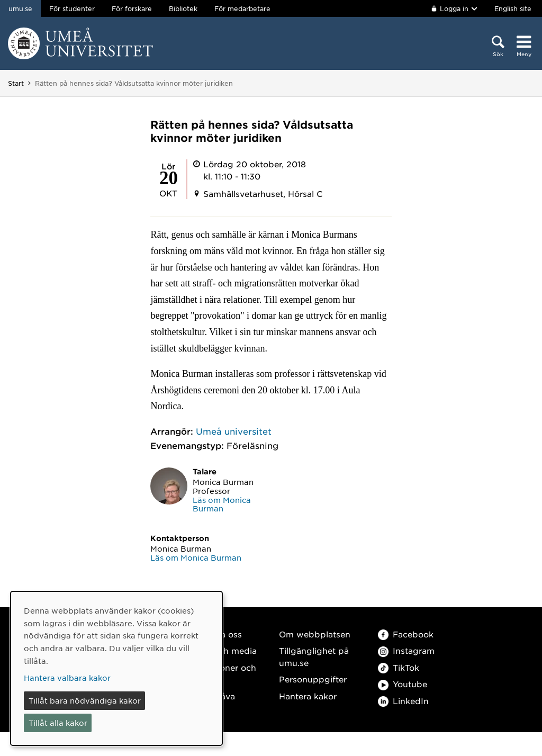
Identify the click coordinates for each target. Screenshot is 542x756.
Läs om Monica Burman (222, 504)
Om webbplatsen (315, 634)
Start (16, 83)
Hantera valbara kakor (67, 678)
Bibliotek (183, 8)
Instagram (406, 650)
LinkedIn (403, 701)
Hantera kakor (308, 696)
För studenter (72, 8)
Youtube (403, 684)
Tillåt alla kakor (58, 723)
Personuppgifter (313, 679)
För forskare (132, 8)
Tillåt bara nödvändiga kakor (85, 700)
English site (513, 8)
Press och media (223, 650)
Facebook (406, 634)
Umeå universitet (234, 431)
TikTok (399, 667)
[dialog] (116, 668)
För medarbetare (242, 8)
